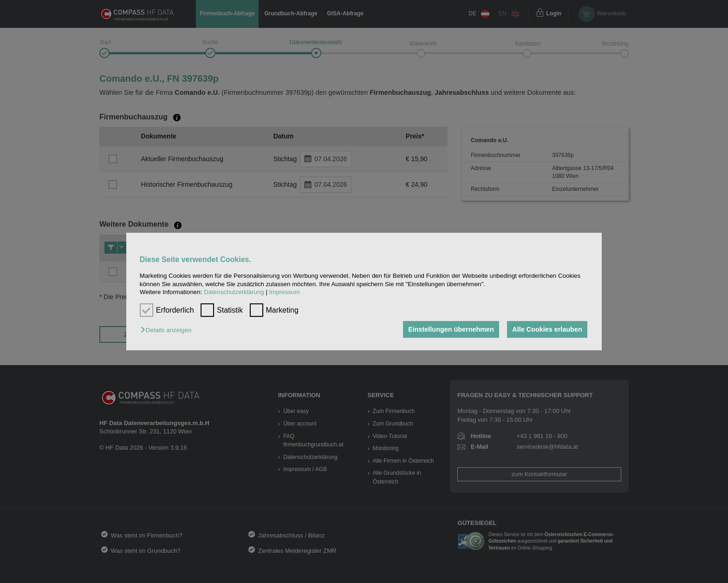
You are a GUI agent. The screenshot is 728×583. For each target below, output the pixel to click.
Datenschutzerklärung (234, 292)
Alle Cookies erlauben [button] (547, 329)
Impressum (285, 292)
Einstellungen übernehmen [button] (451, 329)
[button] (168, 330)
